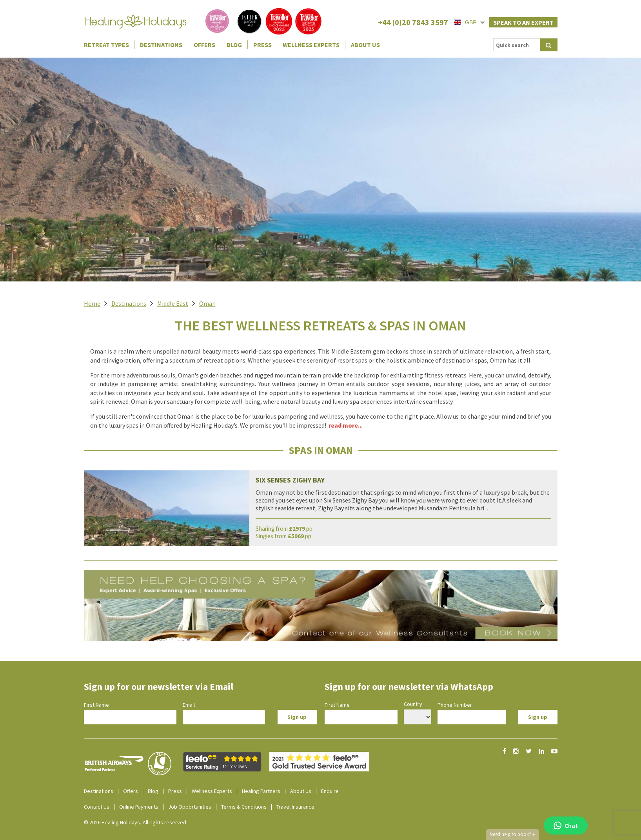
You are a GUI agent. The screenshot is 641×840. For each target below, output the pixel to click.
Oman (207, 303)
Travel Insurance (295, 807)
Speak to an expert (523, 22)
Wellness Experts (311, 45)
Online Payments (139, 807)
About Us (365, 45)
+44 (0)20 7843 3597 (413, 22)
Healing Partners (261, 791)
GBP (465, 22)
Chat (566, 825)
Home (92, 303)
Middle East (173, 303)
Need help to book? (512, 835)
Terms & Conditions (244, 807)
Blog (234, 45)
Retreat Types (106, 45)
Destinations (161, 45)
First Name (96, 705)
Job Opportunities (190, 807)
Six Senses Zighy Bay (290, 480)
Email (189, 705)
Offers (204, 45)
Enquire (330, 791)
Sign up (297, 717)
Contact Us (97, 807)
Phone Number (455, 705)
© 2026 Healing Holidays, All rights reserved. (136, 822)
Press (262, 45)
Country (413, 704)
